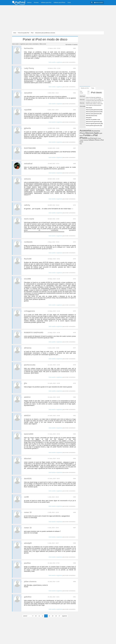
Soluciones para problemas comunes (45, 33)
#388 (74, 543)
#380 (74, 397)
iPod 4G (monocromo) (92, 116)
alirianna (28, 348)
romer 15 (28, 512)
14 (49, 616)
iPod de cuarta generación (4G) (94, 114)
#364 (74, 93)
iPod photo (89, 118)
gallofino (28, 597)
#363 (74, 68)
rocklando (28, 242)
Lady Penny (29, 68)
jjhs (26, 383)
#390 (74, 581)
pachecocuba (30, 365)
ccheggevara (29, 311)
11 (39, 616)
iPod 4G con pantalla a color (93, 120)
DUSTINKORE (30, 148)
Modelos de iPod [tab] (85, 88)
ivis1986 (27, 279)
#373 (74, 259)
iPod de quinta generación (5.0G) (94, 112)
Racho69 (28, 259)
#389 (74, 563)
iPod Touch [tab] (82, 96)
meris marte (29, 219)
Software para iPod (46, 2)
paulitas (27, 563)
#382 (74, 434)
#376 (74, 333)
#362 (74, 48)
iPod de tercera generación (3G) (94, 122)
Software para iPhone (59, 2)
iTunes (99, 138)
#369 (74, 179)
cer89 (26, 497)
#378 (74, 365)
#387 (74, 528)
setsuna (27, 179)
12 (43, 616)
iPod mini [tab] (82, 103)
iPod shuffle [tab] (83, 106)
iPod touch (94, 138)
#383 (74, 459)
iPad (95, 135)
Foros (69, 2)
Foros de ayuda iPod (24, 33)
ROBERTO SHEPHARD (34, 333)
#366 (74, 128)
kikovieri (28, 459)
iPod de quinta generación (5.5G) (94, 110)
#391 (74, 597)
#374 (74, 279)
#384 (74, 479)
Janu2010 (28, 93)
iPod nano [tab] (82, 100)
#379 (74, 383)
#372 (74, 242)
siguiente (64, 616)
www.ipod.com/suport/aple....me (34, 441)
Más (81, 144)
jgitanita (27, 128)
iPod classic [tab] (81, 92)
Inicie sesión (15, 44)
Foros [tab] (93, 88)
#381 (74, 415)
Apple (96, 133)
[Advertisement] (48, 18)
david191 (28, 479)
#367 (74, 148)
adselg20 (28, 543)
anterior (25, 616)
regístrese (23, 44)
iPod (32, 33)
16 (56, 616)
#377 (74, 348)
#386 (74, 512)
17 (59, 616)
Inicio (15, 33)
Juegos (82, 140)
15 (53, 616)
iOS (92, 136)
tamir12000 (29, 434)
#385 (74, 497)
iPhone (83, 138)
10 (36, 616)
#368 (74, 164)
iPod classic (89, 108)
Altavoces (89, 133)
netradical (28, 164)
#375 (74, 311)
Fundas (87, 135)
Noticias (29, 2)
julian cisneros (30, 581)
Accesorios (86, 131)
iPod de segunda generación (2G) (94, 124)
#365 (74, 110)
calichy (27, 205)
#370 (74, 205)
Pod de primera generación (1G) (94, 126)
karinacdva (29, 48)
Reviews (36, 2)
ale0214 (27, 397)
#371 (74, 219)
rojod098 (28, 110)
